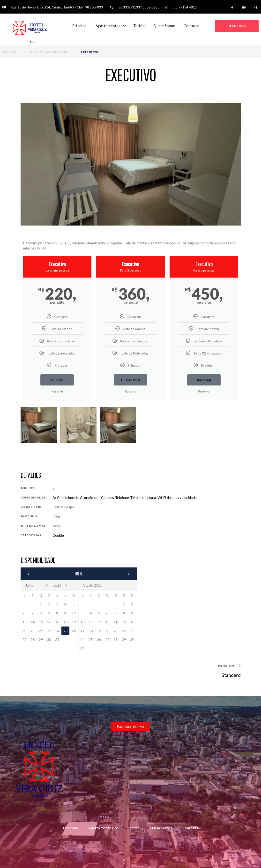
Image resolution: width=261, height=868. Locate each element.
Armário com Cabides (97, 498)
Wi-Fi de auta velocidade (177, 498)
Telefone (122, 498)
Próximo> (116, 574)
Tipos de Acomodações (50, 52)
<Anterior (41, 574)
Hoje (79, 573)
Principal (10, 52)
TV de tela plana (143, 498)
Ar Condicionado (66, 498)
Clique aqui (57, 380)
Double (58, 535)
